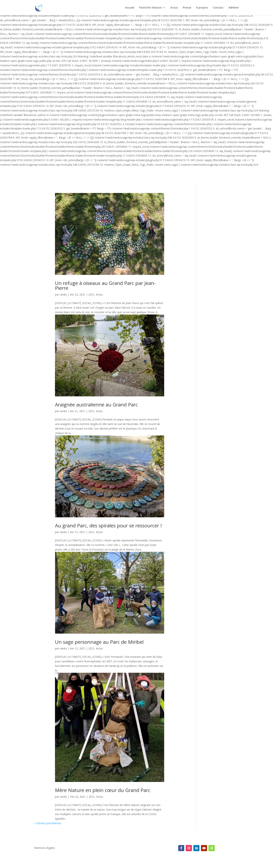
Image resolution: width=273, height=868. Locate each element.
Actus (174, 8)
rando (63, 294)
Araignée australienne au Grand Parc (96, 405)
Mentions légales (45, 848)
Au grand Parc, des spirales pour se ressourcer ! (108, 525)
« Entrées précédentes (48, 823)
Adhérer (234, 8)
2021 (91, 294)
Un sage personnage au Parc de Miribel (99, 642)
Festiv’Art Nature (150, 8)
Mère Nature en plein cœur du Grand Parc (103, 790)
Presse (187, 8)
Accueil (130, 8)
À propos (202, 8)
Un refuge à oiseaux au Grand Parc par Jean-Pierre (105, 285)
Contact (218, 8)
